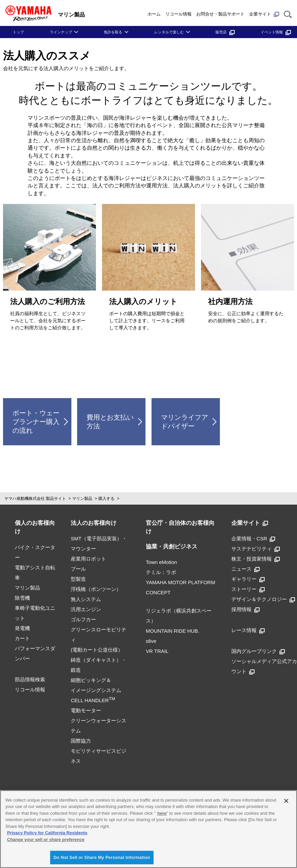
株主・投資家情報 (256, 559)
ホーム (154, 14)
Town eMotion (161, 562)
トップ (18, 32)
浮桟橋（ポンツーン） (96, 589)
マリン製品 (82, 499)
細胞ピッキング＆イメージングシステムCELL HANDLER (96, 690)
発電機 (22, 628)
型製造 (78, 579)
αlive (151, 641)
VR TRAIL (157, 651)
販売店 (225, 32)
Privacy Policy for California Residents (47, 833)
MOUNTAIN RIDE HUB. (173, 631)
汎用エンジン (86, 609)
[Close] (286, 801)
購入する (106, 499)
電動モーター (86, 710)
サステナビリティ (256, 549)
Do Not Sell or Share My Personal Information (102, 857)
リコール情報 (178, 14)
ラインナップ (61, 32)
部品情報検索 (30, 679)
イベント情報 (276, 32)
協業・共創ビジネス (172, 547)
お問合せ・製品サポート (220, 14)
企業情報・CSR (253, 538)
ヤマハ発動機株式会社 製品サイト (35, 499)
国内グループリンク (258, 651)
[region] (148, 829)
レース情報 (248, 630)
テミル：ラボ (161, 572)
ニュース (245, 569)
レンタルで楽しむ (169, 32)
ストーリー (248, 589)
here (162, 813)
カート (22, 638)
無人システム (86, 599)
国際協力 (81, 741)
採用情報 (245, 609)
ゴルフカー (83, 619)
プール (78, 569)
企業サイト (264, 14)
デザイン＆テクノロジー (263, 599)
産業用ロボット (88, 559)
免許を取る (113, 32)
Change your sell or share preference (46, 840)
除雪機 (22, 598)
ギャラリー (248, 579)
